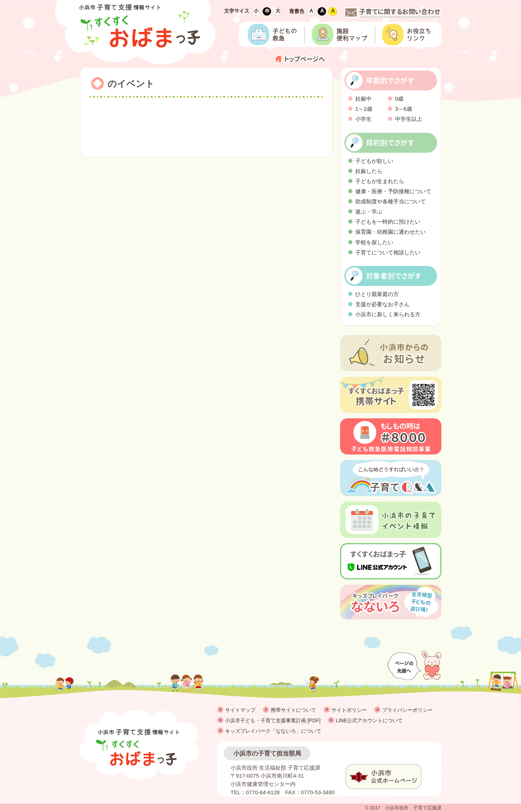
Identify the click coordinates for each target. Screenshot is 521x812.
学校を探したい (374, 242)
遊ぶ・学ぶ (369, 212)
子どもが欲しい (374, 161)
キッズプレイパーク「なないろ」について (273, 731)
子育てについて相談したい (388, 252)
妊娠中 (363, 99)
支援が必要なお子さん (382, 304)
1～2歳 (364, 109)
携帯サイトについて (293, 710)
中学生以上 (409, 119)
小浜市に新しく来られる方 (388, 314)
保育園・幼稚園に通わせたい (391, 232)
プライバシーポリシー (407, 710)
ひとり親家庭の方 (377, 294)
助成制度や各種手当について (391, 201)
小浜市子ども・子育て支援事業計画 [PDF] (273, 720)
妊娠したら (369, 171)
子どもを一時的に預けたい (388, 222)
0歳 (399, 99)
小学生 (363, 119)
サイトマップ (240, 710)
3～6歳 (404, 109)
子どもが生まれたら (380, 181)
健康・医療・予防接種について (393, 191)
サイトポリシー (349, 710)
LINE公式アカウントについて (369, 720)
